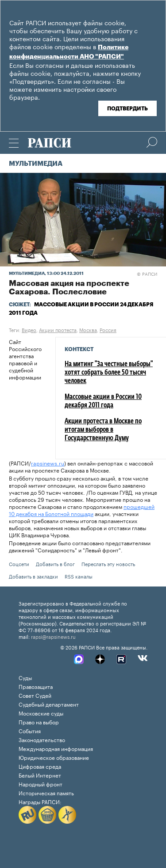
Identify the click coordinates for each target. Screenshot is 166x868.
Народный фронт (41, 784)
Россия (108, 329)
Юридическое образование (54, 757)
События (30, 730)
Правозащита (36, 686)
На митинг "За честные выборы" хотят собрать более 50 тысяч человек (109, 373)
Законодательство (42, 739)
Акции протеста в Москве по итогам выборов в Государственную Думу (103, 430)
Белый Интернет (40, 775)
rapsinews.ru (48, 463)
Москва (88, 329)
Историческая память (46, 792)
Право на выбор (39, 721)
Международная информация (56, 748)
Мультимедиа (36, 164)
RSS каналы (79, 576)
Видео (29, 329)
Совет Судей (35, 695)
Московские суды (41, 713)
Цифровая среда (40, 766)
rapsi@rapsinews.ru (53, 636)
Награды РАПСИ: (40, 801)
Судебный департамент (49, 704)
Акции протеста (58, 329)
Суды (25, 677)
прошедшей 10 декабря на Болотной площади (82, 510)
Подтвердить (127, 109)
